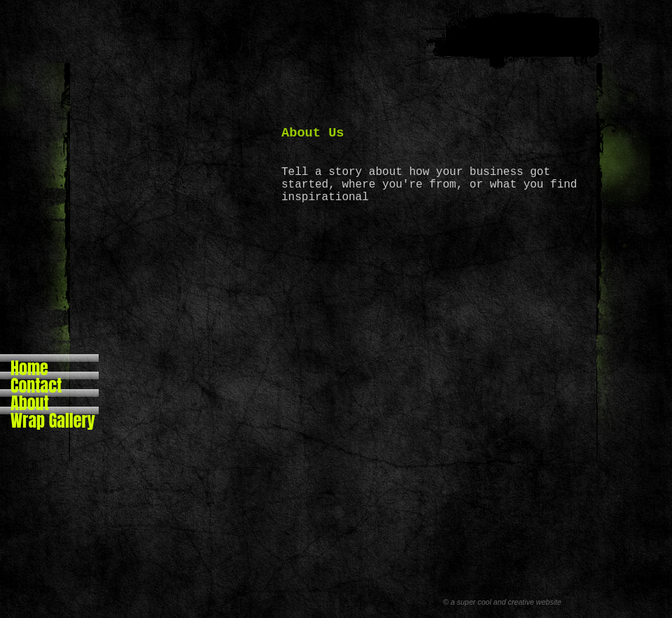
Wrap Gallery (53, 416)
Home (29, 364)
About (30, 399)
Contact (36, 381)
